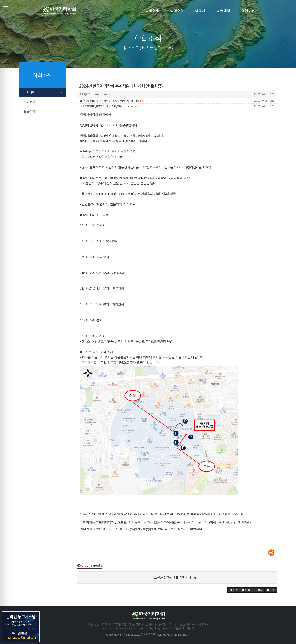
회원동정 (29, 102)
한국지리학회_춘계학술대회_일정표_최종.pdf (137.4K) (177, 106)
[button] (234, 590)
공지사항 (29, 93)
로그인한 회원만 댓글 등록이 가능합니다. (177, 578)
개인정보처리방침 (184, 628)
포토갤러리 (31, 111)
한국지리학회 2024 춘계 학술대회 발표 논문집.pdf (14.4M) (177, 101)
